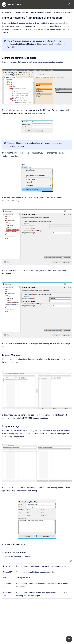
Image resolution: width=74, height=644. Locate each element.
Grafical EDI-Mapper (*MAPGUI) (41, 12)
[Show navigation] (69, 639)
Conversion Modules (21, 12)
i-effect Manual (15, 5)
